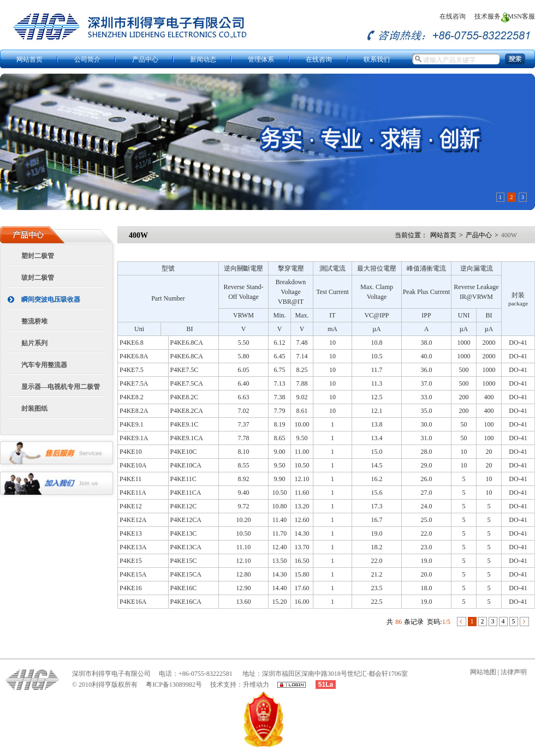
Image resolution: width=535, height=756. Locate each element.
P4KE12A (133, 520)
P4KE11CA (186, 493)
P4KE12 (131, 506)
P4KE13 (131, 533)
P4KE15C (184, 561)
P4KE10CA (186, 465)
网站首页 (443, 235)
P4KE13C (184, 533)
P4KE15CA (186, 574)
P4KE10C (184, 452)
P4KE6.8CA (187, 343)
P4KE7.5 (132, 370)
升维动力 (256, 685)
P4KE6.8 (132, 343)
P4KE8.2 (132, 397)
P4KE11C (183, 479)
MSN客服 (521, 16)
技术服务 (487, 16)
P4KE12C (184, 506)
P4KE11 (130, 479)
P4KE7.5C (185, 370)
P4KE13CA (186, 547)
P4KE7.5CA (187, 383)
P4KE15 (131, 561)
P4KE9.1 (132, 424)
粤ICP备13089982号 (174, 685)
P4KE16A (133, 602)
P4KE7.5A (134, 383)
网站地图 (483, 672)
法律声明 (513, 672)
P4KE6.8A (134, 356)
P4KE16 (131, 588)
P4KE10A (133, 465)
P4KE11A (133, 493)
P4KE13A (133, 547)
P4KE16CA (186, 602)
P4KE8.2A (134, 411)
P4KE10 (131, 452)
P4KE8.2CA (187, 411)
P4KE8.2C (185, 397)
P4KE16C (184, 588)
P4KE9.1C (185, 424)
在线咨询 (452, 16)
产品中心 (479, 235)
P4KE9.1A (134, 438)
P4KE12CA (186, 520)
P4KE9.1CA (187, 438)
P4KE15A (133, 574)
